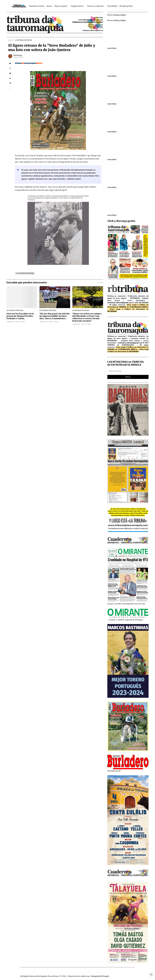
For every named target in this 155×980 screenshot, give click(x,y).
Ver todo (100, 282)
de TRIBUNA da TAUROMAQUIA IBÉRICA (132, 307)
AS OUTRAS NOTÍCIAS (23, 40)
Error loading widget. (117, 15)
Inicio (11, 40)
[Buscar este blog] (128, 371)
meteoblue (112, 48)
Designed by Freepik (100, 976)
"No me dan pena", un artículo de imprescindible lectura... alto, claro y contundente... (55, 316)
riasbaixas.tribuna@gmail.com (120, 302)
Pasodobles (112, 6)
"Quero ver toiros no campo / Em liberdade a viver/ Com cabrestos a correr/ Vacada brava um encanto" (87, 317)
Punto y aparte (61, 6)
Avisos (49, 6)
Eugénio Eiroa (77, 6)
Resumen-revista (37, 6)
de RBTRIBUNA (133, 351)
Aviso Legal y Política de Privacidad (127, 309)
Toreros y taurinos (95, 6)
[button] (10, 88)
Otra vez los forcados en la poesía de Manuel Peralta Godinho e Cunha (20, 316)
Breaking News (126, 6)
